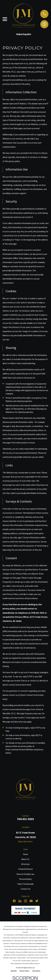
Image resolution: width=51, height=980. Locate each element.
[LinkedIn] (20, 901)
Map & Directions (25, 841)
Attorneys (26, 864)
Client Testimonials (26, 884)
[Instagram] (26, 901)
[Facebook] (14, 901)
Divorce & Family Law (25, 874)
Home (26, 854)
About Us (25, 859)
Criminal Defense (26, 869)
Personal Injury (26, 879)
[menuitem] (14, 971)
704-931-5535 (25, 819)
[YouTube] (31, 901)
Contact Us (26, 889)
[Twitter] (37, 901)
